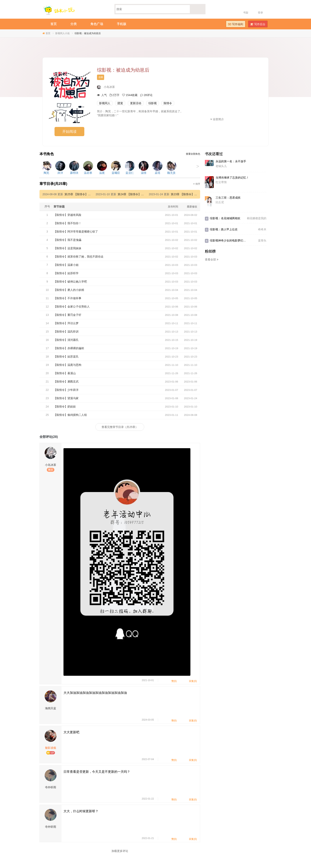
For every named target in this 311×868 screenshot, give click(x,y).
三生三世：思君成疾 (228, 198)
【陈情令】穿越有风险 (67, 215)
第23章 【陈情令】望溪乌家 (188, 194)
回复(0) (190, 680)
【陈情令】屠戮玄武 (66, 382)
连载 (101, 77)
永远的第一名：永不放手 (231, 161)
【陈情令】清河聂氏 (66, 340)
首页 (48, 33)
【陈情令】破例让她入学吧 (70, 282)
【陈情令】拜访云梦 (66, 323)
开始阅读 (69, 132)
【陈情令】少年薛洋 (66, 390)
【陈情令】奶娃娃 (65, 407)
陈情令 (168, 103)
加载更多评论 (120, 851)
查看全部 (212, 260)
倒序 (197, 184)
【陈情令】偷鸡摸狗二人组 (70, 415)
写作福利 (236, 24)
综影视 (153, 103)
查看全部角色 (193, 154)
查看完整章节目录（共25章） (120, 427)
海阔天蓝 (51, 708)
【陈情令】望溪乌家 (66, 398)
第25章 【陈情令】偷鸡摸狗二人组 (86, 194)
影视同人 (105, 103)
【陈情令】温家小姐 (66, 265)
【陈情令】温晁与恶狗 (67, 365)
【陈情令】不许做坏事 (67, 298)
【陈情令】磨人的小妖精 (69, 290)
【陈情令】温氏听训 (66, 332)
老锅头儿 (221, 166)
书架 (246, 13)
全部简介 (217, 119)
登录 (260, 13)
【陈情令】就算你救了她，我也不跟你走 (79, 257)
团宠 (120, 103)
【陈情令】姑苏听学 (66, 273)
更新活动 (136, 103)
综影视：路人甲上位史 (224, 229)
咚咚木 (262, 229)
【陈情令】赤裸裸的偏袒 (69, 348)
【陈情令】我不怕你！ (67, 223)
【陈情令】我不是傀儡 (67, 240)
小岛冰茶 (109, 87)
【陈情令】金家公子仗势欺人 (72, 307)
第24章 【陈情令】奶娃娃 (133, 194)
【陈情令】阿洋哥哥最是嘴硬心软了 (76, 232)
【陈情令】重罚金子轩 (67, 315)
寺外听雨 (51, 787)
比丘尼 (220, 202)
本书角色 (47, 154)
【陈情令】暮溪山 (65, 373)
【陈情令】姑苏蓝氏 (66, 357)
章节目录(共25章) (53, 184)
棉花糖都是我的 (257, 218)
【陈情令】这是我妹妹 (67, 248)
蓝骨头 (262, 240)
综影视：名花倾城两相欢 (225, 218)
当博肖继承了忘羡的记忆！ (232, 178)
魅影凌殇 (51, 748)
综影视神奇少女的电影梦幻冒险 (229, 240)
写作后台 (258, 24)
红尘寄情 (221, 182)
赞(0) (171, 680)
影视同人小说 (62, 33)
